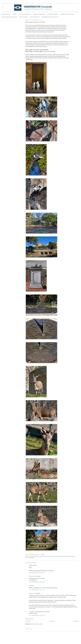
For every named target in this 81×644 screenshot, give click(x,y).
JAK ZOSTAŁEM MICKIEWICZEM (9, 17)
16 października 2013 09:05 (37, 615)
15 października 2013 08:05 (37, 573)
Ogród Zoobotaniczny (63, 556)
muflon (55, 556)
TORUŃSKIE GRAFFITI (53, 14)
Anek (30, 586)
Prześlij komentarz (29, 619)
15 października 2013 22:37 (37, 590)
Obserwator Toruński (33, 576)
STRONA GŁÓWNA (6, 14)
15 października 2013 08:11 (37, 582)
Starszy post (76, 621)
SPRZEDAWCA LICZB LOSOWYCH (50, 17)
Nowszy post (28, 621)
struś (73, 556)
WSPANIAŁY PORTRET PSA (25, 14)
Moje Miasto (49, 556)
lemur (42, 556)
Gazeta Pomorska (35, 556)
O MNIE (14, 14)
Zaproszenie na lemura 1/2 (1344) (35, 22)
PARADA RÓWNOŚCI (35, 17)
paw (70, 556)
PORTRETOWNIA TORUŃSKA (67, 14)
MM (45, 556)
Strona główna (52, 621)
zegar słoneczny (30, 558)
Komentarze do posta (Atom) (37, 624)
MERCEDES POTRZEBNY (39, 14)
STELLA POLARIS (23, 17)
